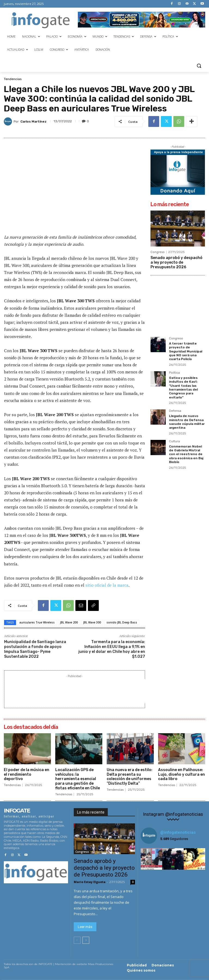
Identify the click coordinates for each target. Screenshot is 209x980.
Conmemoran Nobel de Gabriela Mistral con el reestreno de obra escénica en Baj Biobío (186, 454)
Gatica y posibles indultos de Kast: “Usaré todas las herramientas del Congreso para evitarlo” (183, 388)
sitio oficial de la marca (107, 585)
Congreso (158, 252)
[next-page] (86, 940)
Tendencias (13, 79)
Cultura (174, 442)
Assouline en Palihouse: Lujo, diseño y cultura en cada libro (182, 774)
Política (174, 373)
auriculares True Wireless (37, 622)
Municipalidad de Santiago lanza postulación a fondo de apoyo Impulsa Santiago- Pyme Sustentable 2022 (35, 649)
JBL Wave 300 (92, 622)
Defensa (175, 411)
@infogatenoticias (178, 832)
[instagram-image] (151, 859)
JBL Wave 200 (69, 622)
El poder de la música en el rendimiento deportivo (27, 774)
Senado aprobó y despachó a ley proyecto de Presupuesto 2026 (176, 262)
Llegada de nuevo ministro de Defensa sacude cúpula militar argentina (187, 422)
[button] (199, 66)
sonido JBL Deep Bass (122, 622)
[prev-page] (77, 940)
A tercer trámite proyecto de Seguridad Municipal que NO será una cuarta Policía (186, 351)
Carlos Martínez (33, 121)
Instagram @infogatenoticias (173, 814)
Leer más (85, 927)
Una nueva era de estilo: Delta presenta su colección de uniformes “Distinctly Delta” (130, 777)
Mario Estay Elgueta (90, 882)
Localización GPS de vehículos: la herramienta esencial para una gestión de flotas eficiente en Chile (78, 779)
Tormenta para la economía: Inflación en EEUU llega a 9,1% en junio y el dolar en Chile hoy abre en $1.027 (112, 649)
